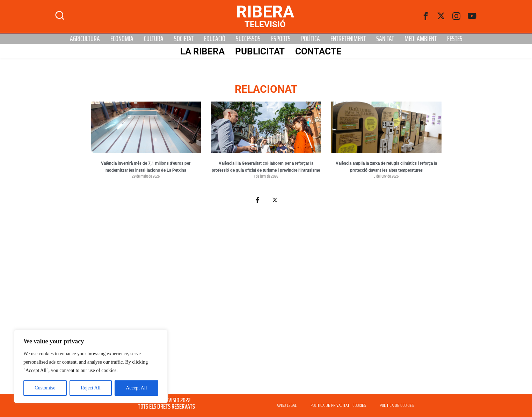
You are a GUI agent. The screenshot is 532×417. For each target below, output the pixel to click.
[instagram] (457, 16)
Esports (281, 39)
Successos (248, 39)
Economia (122, 39)
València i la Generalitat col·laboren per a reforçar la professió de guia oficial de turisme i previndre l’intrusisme (266, 167)
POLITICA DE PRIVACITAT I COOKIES (338, 405)
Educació (215, 39)
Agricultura (85, 39)
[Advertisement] (266, 303)
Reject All (90, 388)
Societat (184, 39)
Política (311, 39)
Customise (45, 388)
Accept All (136, 388)
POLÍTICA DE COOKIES (397, 405)
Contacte (318, 51)
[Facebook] (426, 16)
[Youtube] (472, 16)
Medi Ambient (421, 39)
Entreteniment (348, 39)
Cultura (154, 39)
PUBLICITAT (260, 51)
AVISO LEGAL (287, 405)
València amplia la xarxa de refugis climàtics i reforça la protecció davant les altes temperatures (386, 167)
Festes (455, 39)
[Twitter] (441, 16)
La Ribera (202, 51)
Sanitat (385, 39)
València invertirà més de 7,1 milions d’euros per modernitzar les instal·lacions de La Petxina (146, 167)
